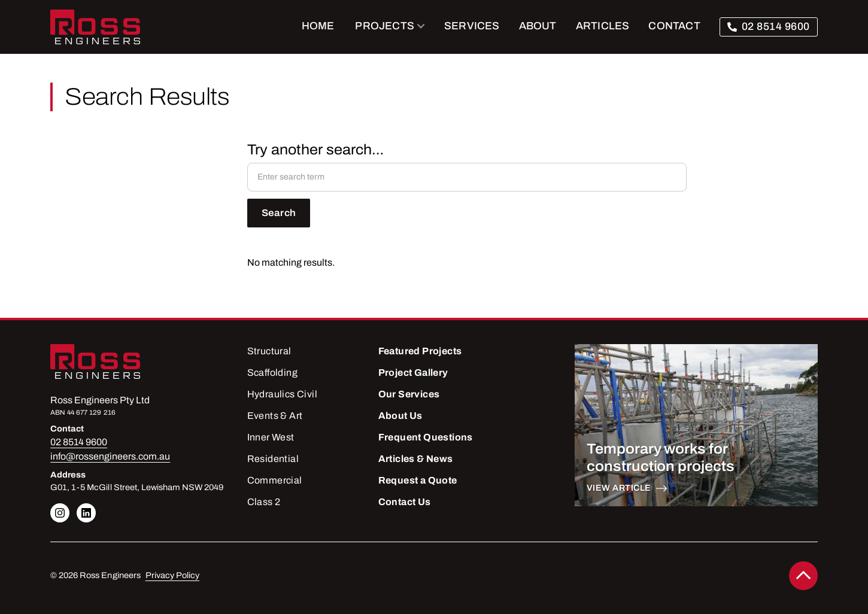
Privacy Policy (172, 575)
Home (318, 26)
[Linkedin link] (60, 513)
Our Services (409, 394)
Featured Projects (420, 351)
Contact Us (405, 502)
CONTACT (674, 26)
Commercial (275, 480)
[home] (95, 27)
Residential (273, 459)
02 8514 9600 (776, 27)
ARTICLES (603, 26)
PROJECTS (385, 26)
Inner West (271, 437)
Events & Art (275, 416)
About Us (400, 416)
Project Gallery (413, 373)
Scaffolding (272, 373)
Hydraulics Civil (282, 394)
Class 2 (264, 502)
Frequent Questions (426, 437)
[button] (391, 27)
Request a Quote (418, 480)
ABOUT (538, 26)
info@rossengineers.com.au (110, 456)
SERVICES (472, 26)
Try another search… (315, 150)
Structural (269, 351)
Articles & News (416, 459)
